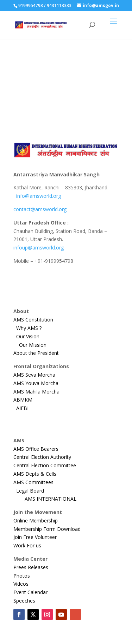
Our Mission (34, 345)
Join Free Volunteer (35, 537)
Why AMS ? (32, 328)
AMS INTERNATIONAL (55, 499)
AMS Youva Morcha (38, 383)
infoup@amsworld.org (39, 248)
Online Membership (36, 521)
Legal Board (32, 491)
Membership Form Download (47, 529)
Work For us (27, 545)
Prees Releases (31, 567)
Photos (22, 576)
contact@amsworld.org (40, 209)
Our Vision (30, 336)
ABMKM (28, 400)
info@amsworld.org (39, 196)
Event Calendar (30, 592)
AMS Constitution (33, 320)
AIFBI (22, 408)
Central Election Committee (45, 465)
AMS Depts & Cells (35, 474)
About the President (36, 353)
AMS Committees (33, 482)
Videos (21, 584)
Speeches (24, 601)
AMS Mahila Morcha (41, 392)
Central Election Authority (42, 457)
